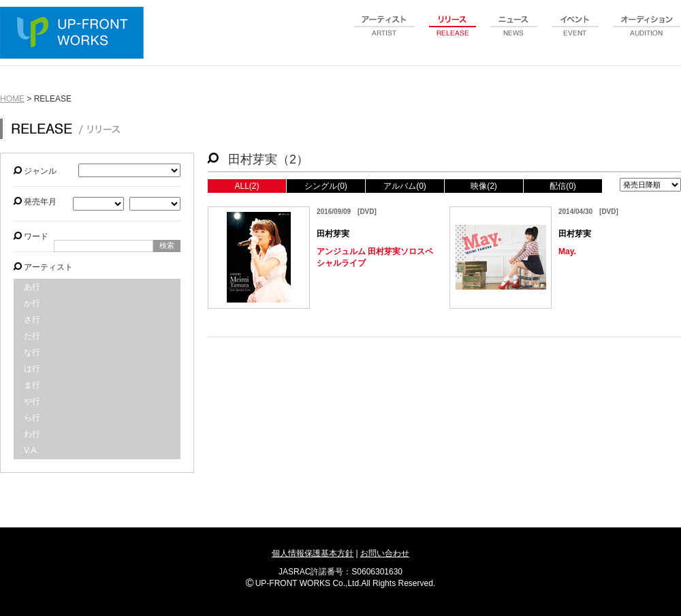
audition (647, 33)
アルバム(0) (405, 186)
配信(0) (563, 186)
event (575, 33)
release (453, 33)
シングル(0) (326, 186)
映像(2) (484, 186)
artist (385, 33)
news (514, 33)
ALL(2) (247, 186)
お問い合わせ (385, 553)
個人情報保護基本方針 (313, 553)
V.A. (31, 450)
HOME (12, 99)
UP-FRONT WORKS (75, 34)
